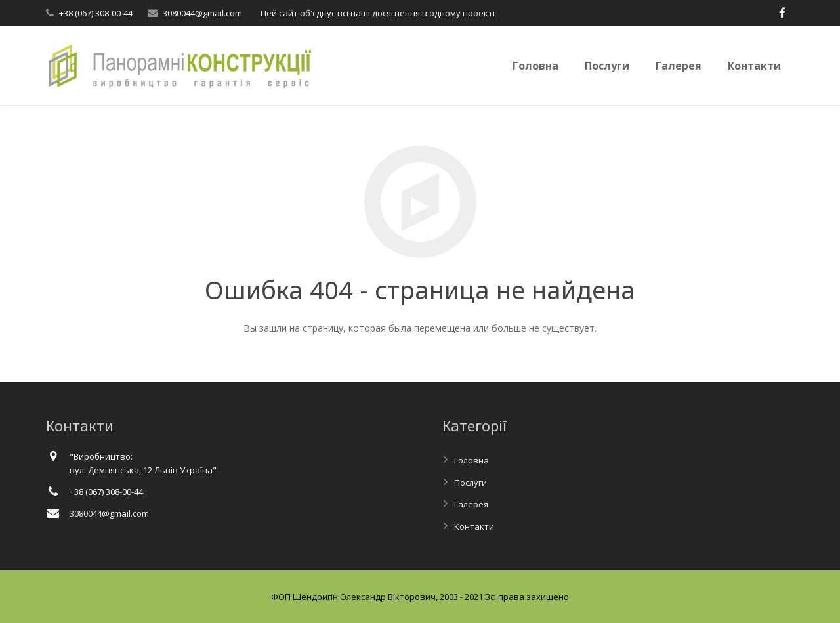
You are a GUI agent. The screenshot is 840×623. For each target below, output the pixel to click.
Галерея (471, 504)
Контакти (474, 526)
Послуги (471, 483)
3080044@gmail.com (202, 13)
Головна (472, 460)
